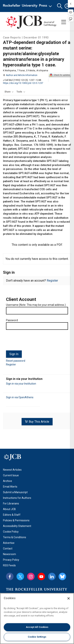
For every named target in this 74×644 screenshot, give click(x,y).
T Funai (21, 71)
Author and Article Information (20, 75)
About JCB (9, 509)
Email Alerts (10, 487)
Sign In (14, 354)
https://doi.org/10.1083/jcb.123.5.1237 (23, 83)
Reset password (16, 361)
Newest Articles (12, 470)
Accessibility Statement (17, 526)
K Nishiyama (9, 71)
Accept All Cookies (37, 627)
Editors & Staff (12, 515)
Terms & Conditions (15, 537)
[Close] (69, 598)
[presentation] (35, 342)
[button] (60, 6)
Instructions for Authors (17, 498)
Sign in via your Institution (21, 384)
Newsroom (9, 554)
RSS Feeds (9, 565)
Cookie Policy (11, 532)
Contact (8, 549)
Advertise (9, 543)
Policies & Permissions (16, 520)
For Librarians (11, 503)
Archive (8, 481)
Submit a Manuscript (15, 492)
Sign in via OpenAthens (20, 397)
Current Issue (11, 475)
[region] (37, 618)
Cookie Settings (37, 637)
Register (52, 281)
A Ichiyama (42, 71)
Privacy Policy (11, 560)
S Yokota (31, 71)
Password (12, 320)
